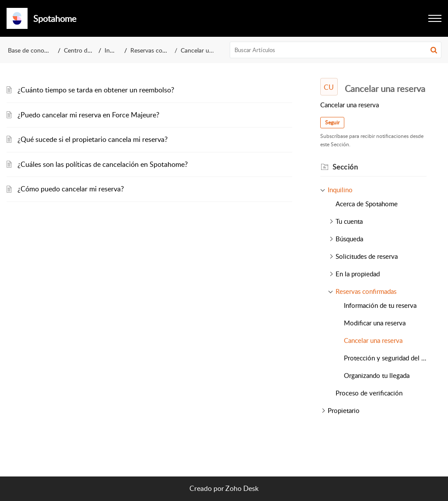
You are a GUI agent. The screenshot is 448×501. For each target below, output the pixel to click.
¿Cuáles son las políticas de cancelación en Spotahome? (103, 164)
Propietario (344, 410)
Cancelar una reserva (373, 340)
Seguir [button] (332, 122)
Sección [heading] (345, 167)
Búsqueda (349, 239)
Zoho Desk (242, 488)
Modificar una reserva (375, 323)
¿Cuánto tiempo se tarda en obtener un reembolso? (96, 90)
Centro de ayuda (86, 50)
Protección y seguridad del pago (385, 358)
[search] (336, 50)
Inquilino (116, 50)
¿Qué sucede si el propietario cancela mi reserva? (93, 139)
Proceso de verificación (369, 393)
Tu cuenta (349, 221)
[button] (435, 18)
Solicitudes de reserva (367, 256)
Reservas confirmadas (160, 50)
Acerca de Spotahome (367, 204)
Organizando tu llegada (377, 375)
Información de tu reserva (380, 305)
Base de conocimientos (39, 50)
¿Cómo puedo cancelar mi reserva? (71, 189)
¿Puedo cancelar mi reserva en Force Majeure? (88, 115)
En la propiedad (358, 274)
